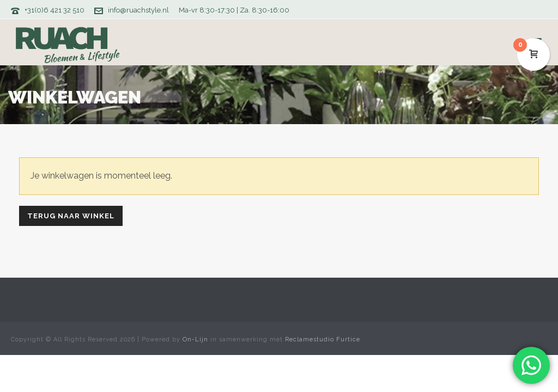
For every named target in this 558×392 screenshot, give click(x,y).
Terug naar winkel (71, 216)
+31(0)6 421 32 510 (54, 10)
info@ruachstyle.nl (138, 10)
